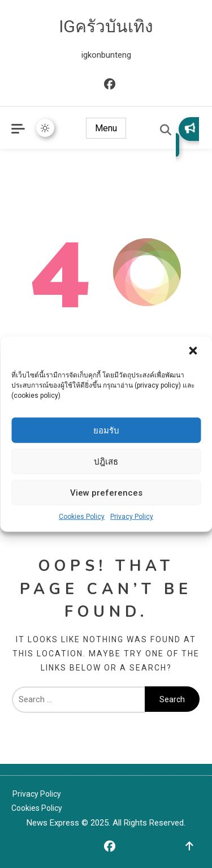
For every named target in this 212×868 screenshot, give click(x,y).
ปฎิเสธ (106, 461)
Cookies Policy (82, 517)
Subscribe (190, 128)
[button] (194, 352)
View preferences (106, 492)
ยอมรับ (106, 430)
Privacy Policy (132, 517)
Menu (106, 128)
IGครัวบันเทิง (106, 26)
